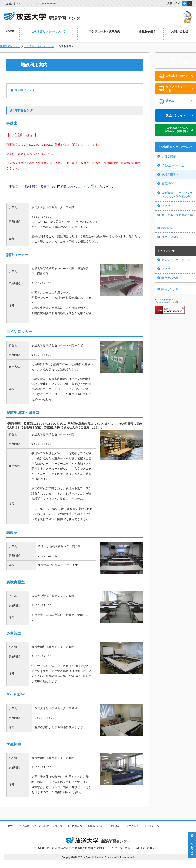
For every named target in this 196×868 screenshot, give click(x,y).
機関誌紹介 (169, 228)
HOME (10, 826)
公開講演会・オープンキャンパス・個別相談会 (177, 195)
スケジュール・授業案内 (68, 826)
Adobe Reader (164, 302)
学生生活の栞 (170, 278)
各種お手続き (95, 826)
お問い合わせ (116, 826)
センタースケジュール (176, 260)
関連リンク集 (170, 289)
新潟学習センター (10, 46)
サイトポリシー (153, 826)
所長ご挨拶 (169, 156)
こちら (85, 187)
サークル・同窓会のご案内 (177, 217)
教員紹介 (167, 184)
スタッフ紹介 (170, 237)
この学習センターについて (39, 46)
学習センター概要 (173, 165)
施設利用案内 (170, 175)
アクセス (167, 206)
